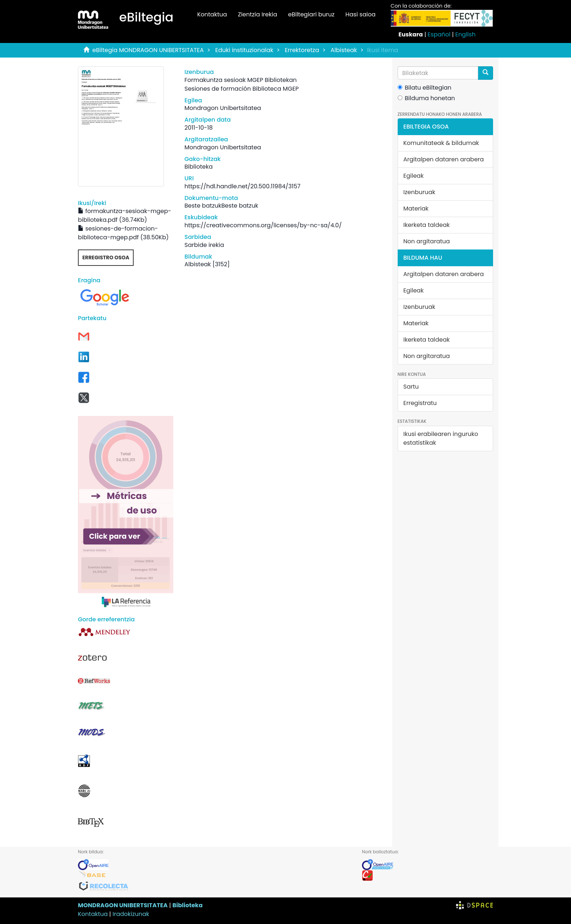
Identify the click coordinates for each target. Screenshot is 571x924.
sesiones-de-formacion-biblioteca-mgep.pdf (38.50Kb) (123, 233)
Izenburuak (420, 192)
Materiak (416, 209)
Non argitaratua (427, 241)
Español (439, 34)
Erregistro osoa (106, 257)
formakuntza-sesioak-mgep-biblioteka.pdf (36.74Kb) (125, 215)
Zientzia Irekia (257, 14)
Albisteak (344, 50)
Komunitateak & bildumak (441, 143)
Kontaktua (212, 14)
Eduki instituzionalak (244, 50)
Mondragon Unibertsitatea (223, 108)
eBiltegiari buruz (311, 14)
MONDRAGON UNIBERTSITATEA (123, 905)
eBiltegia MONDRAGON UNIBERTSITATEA (148, 50)
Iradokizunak (131, 914)
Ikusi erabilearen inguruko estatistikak (441, 438)
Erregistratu (420, 403)
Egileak (414, 176)
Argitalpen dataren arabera (444, 159)
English (465, 34)
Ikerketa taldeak (427, 225)
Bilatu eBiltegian (425, 88)
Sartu (411, 387)
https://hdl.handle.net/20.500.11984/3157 (242, 186)
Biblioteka (187, 905)
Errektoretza (302, 50)
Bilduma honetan (426, 98)
